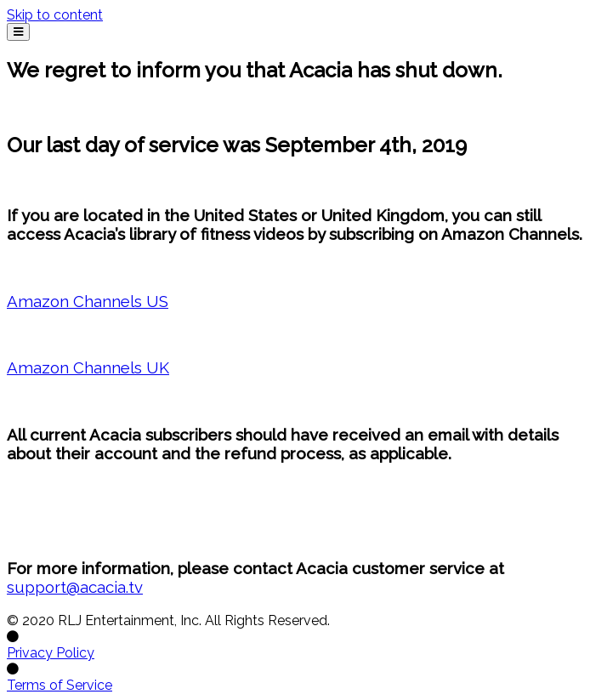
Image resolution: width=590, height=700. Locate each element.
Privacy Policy (51, 653)
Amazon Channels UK (88, 367)
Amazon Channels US (88, 301)
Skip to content (55, 15)
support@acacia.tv (75, 587)
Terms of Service (60, 685)
